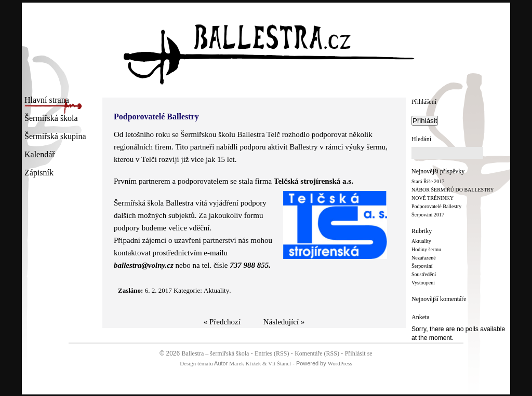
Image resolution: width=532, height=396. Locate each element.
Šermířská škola (51, 119)
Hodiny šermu (426, 249)
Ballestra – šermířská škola (216, 353)
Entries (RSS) (272, 353)
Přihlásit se (359, 353)
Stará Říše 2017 (428, 181)
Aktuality (421, 241)
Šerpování (422, 266)
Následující (281, 322)
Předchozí (225, 322)
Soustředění (424, 274)
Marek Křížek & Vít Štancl (260, 363)
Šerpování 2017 (428, 215)
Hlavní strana (47, 101)
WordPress (340, 363)
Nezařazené (424, 258)
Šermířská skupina (55, 137)
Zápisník (39, 174)
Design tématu (196, 363)
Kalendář (40, 155)
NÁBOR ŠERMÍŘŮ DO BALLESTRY (453, 190)
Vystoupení (423, 283)
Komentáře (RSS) (317, 353)
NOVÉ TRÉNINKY (433, 198)
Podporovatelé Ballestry (436, 206)
